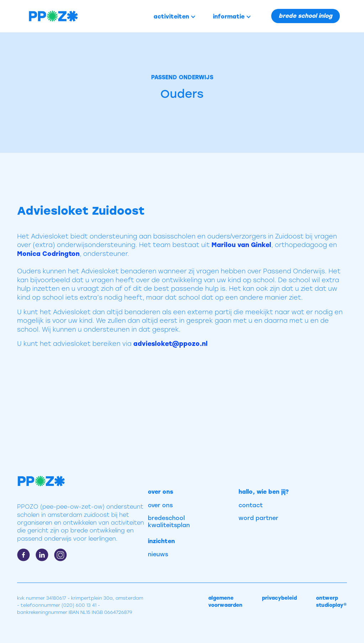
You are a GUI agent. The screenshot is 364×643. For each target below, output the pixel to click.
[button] (175, 17)
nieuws (158, 554)
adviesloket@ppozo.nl (170, 344)
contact (251, 505)
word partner (258, 518)
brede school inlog (306, 16)
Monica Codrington (48, 254)
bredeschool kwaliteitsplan (169, 522)
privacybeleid (279, 598)
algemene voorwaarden (225, 602)
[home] (47, 16)
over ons (160, 505)
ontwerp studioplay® (331, 602)
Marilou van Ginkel (241, 245)
